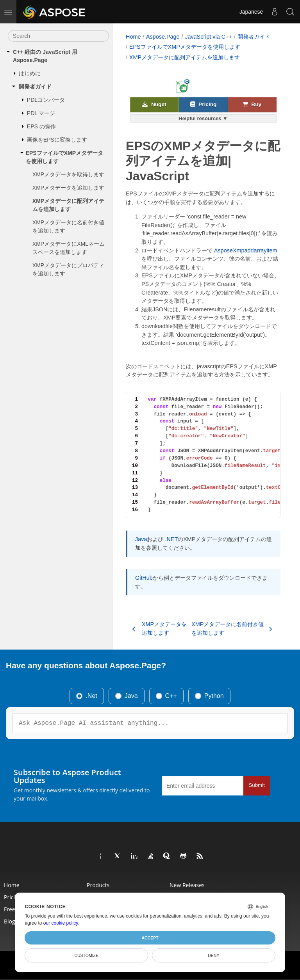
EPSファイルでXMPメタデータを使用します (64, 157)
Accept (150, 938)
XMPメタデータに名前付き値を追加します (68, 226)
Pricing (203, 104)
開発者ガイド (35, 87)
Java (141, 539)
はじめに (30, 73)
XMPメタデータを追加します (68, 188)
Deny (213, 955)
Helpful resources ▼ (203, 118)
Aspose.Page (163, 37)
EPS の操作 (41, 126)
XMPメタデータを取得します (68, 174)
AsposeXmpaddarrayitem (246, 250)
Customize (86, 955)
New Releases (187, 885)
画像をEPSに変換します (57, 140)
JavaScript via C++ (208, 37)
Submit (256, 785)
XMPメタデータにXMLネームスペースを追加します (69, 248)
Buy (252, 104)
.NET (171, 539)
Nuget (154, 104)
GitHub (144, 578)
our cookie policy (61, 923)
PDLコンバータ (46, 100)
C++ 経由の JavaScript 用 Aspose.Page (45, 56)
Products (98, 885)
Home (133, 37)
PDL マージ (41, 113)
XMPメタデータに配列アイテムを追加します (68, 205)
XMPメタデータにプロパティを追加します (68, 269)
